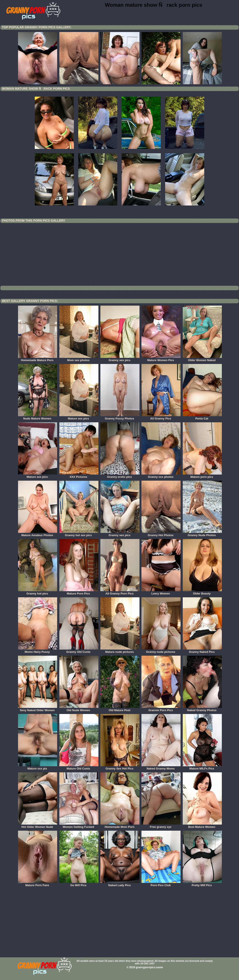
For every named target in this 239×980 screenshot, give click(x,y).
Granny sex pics (120, 359)
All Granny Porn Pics (120, 592)
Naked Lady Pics (120, 884)
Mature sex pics (79, 417)
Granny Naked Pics (202, 650)
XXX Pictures (79, 475)
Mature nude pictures (120, 650)
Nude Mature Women (38, 417)
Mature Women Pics (161, 359)
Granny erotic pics (120, 475)
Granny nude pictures (161, 650)
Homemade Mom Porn (120, 825)
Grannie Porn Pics (161, 709)
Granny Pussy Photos (120, 417)
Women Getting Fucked (79, 825)
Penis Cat (202, 417)
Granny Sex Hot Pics (120, 767)
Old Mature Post (120, 709)
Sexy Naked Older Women (38, 709)
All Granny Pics (161, 417)
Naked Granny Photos (202, 709)
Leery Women (161, 592)
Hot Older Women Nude (38, 825)
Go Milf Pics (79, 884)
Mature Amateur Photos (38, 534)
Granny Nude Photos (202, 534)
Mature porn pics (202, 475)
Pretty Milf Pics (202, 884)
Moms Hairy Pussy (38, 650)
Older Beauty (202, 592)
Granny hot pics (38, 592)
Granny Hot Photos (161, 534)
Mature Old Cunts (79, 767)
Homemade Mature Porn (38, 359)
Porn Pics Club (161, 884)
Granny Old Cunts (79, 650)
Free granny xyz (161, 825)
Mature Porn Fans (38, 884)
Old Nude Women (79, 709)
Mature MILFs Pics (202, 767)
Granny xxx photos (161, 475)
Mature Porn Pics (79, 592)
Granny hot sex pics (79, 534)
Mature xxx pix (38, 767)
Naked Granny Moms (161, 767)
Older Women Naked (202, 359)
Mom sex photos (79, 359)
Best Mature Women (202, 825)
